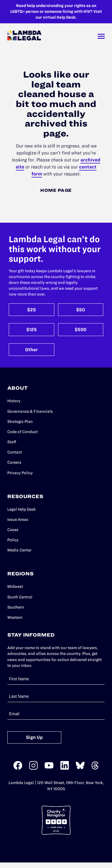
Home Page (56, 190)
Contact (15, 452)
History (14, 401)
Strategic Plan (20, 422)
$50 (80, 310)
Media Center (19, 550)
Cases (13, 530)
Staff (12, 442)
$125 (32, 330)
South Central (20, 597)
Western (15, 617)
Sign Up (34, 737)
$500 (80, 330)
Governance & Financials (30, 411)
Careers (14, 462)
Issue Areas (18, 520)
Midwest (15, 587)
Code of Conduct (22, 432)
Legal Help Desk (21, 509)
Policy (13, 540)
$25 (32, 310)
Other (32, 350)
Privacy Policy (20, 473)
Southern (16, 607)
